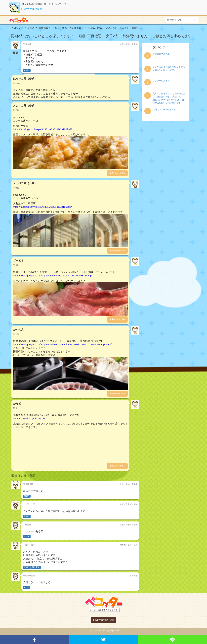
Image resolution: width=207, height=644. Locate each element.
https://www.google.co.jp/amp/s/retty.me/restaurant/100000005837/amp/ (53, 276)
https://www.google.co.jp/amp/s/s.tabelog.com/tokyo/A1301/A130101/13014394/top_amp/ (62, 344)
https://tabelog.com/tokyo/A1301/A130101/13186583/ (42, 207)
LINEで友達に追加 (32, 9)
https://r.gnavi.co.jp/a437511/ (29, 418)
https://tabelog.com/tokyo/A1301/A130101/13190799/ (42, 129)
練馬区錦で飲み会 (161, 54)
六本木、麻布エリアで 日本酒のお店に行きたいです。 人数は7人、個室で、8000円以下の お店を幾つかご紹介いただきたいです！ (169, 98)
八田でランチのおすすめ (164, 109)
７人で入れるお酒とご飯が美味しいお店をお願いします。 (169, 69)
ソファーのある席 (161, 81)
